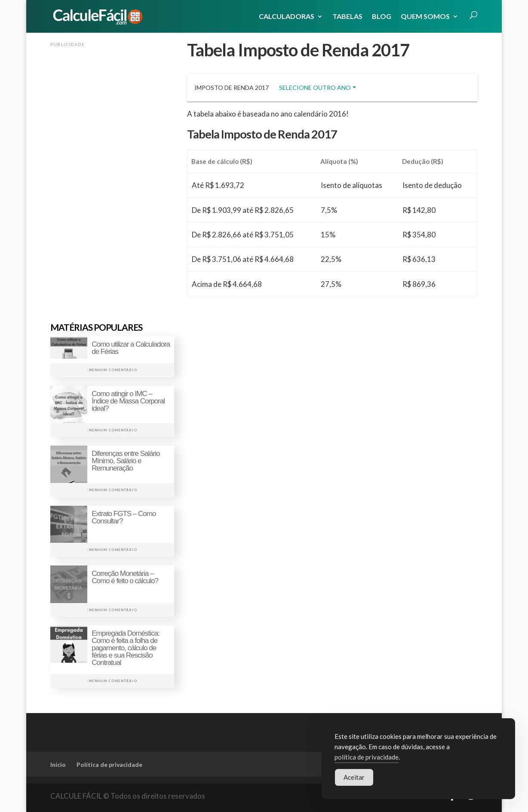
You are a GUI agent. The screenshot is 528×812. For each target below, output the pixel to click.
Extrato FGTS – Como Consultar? (124, 517)
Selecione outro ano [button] (315, 88)
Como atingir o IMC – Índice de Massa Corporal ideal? (128, 401)
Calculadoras (287, 17)
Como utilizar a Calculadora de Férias (131, 348)
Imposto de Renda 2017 (232, 88)
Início (58, 764)
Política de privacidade (109, 764)
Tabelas (347, 17)
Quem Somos (425, 17)
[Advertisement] (112, 179)
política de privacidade (367, 758)
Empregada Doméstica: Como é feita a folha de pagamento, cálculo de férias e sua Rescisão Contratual (126, 648)
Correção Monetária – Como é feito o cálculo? (125, 577)
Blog (382, 17)
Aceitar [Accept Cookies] (354, 778)
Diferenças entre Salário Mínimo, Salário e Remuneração (126, 461)
